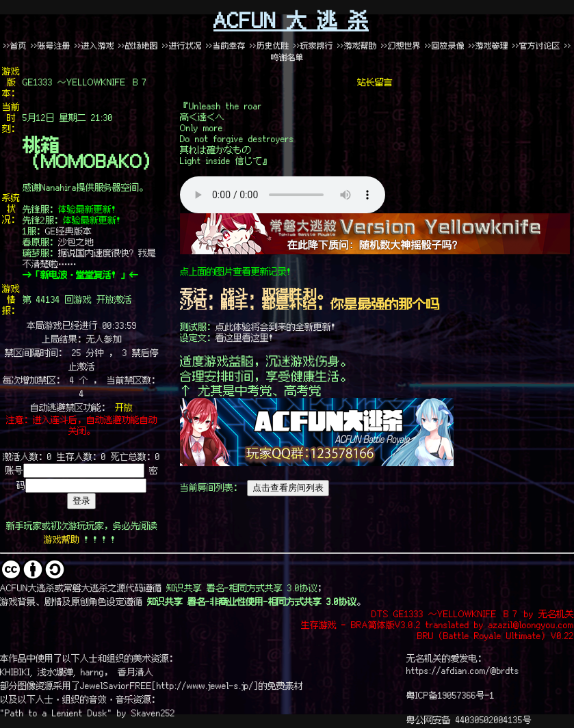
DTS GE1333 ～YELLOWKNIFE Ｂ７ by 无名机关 (473, 613)
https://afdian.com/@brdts (463, 670)
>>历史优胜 (270, 45)
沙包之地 (76, 241)
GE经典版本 (68, 230)
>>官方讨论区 (536, 45)
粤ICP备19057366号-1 (451, 695)
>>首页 (15, 45)
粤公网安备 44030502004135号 (469, 719)
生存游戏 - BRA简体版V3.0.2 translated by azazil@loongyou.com (438, 624)
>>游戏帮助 (357, 45)
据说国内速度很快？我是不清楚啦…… (89, 258)
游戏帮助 (62, 539)
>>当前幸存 (226, 45)
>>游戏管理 (488, 45)
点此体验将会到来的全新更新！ (278, 326)
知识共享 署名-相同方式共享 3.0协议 (242, 587)
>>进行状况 (182, 45)
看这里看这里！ (247, 337)
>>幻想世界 (403, 45)
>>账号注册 (51, 45)
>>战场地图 (138, 45)
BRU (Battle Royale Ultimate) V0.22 (496, 635)
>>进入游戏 (94, 45)
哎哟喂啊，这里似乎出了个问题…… (283, 195)
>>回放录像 (445, 45)
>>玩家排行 (313, 45)
